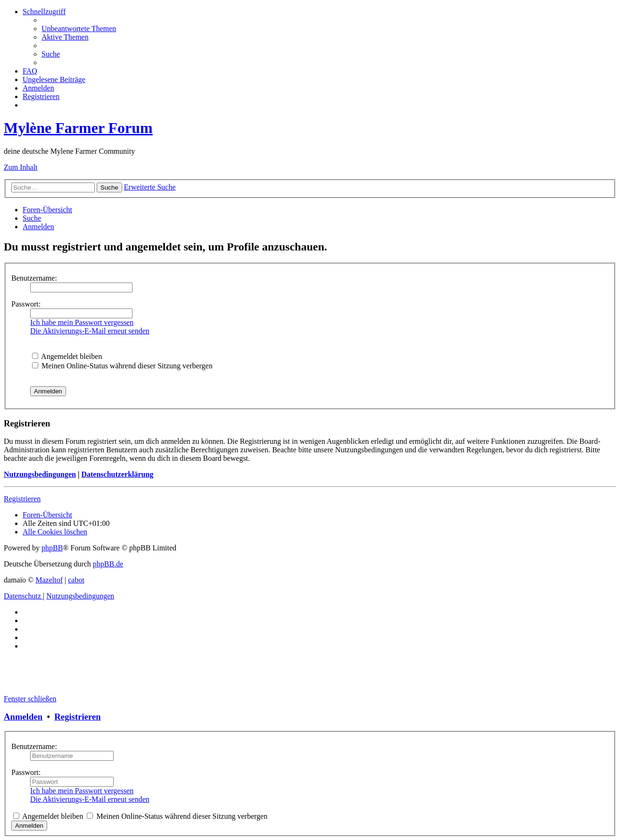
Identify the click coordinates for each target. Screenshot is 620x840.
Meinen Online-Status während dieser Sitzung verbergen (122, 366)
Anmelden (23, 717)
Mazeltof (49, 580)
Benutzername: (34, 278)
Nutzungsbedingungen (40, 474)
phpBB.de (108, 564)
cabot (76, 580)
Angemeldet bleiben (67, 356)
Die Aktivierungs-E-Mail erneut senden (90, 331)
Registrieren (22, 499)
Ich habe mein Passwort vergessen (82, 322)
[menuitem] (79, 29)
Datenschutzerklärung (117, 474)
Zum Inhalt (21, 167)
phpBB (52, 548)
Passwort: (26, 304)
